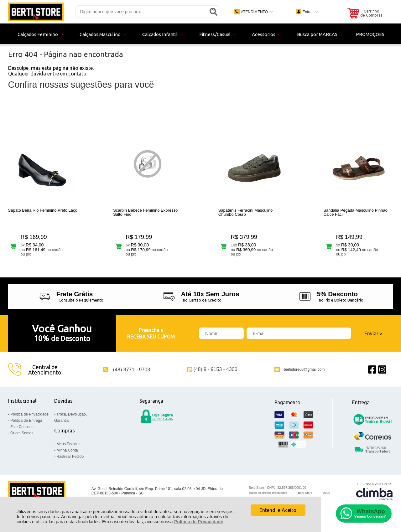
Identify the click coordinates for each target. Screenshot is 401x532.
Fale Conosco (22, 427)
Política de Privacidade (199, 522)
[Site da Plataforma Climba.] (374, 491)
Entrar (307, 12)
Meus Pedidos (68, 444)
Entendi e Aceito (278, 510)
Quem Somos (22, 433)
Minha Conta (67, 450)
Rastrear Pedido (70, 457)
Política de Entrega (26, 421)
